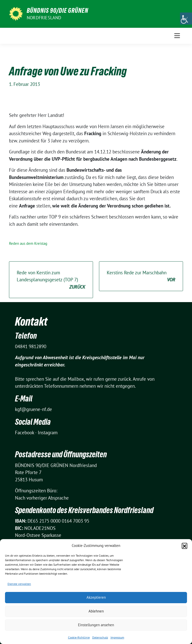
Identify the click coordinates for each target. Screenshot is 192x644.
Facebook (24, 433)
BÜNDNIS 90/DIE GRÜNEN (57, 11)
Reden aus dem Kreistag (28, 243)
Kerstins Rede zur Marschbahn (141, 276)
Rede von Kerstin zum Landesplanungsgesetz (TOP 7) (51, 280)
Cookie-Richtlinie (79, 637)
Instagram (48, 433)
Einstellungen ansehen (96, 625)
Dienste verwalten (19, 584)
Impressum (117, 637)
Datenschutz (100, 637)
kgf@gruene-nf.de (33, 409)
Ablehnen (96, 611)
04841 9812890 (31, 346)
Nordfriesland (44, 18)
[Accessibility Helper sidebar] (186, 19)
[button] (184, 546)
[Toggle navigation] (177, 36)
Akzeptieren (96, 597)
